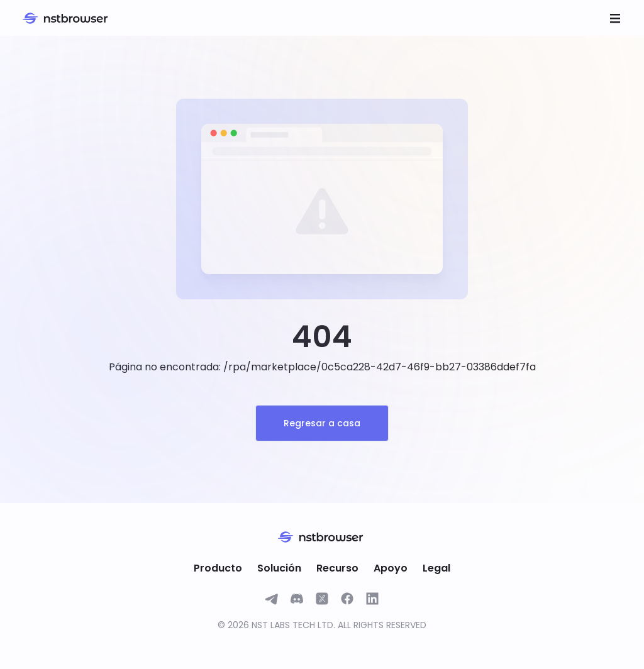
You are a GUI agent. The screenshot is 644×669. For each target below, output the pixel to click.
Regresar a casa (322, 423)
